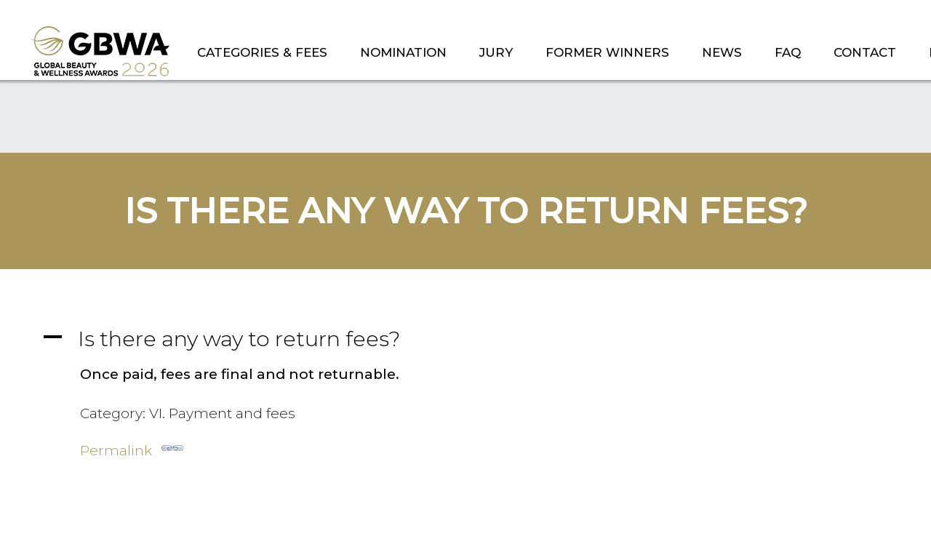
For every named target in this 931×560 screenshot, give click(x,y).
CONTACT (865, 52)
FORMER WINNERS (607, 52)
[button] (465, 339)
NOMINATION (403, 52)
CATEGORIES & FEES (262, 52)
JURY (496, 52)
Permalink (132, 448)
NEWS (722, 52)
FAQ (788, 52)
